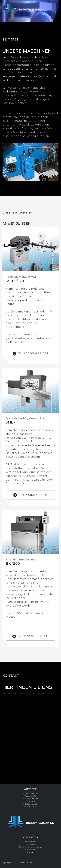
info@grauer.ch (30, 804)
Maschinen (30, 842)
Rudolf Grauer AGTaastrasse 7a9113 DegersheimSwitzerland (30, 797)
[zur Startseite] (23, 9)
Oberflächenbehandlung (30, 847)
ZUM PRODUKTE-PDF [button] (30, 354)
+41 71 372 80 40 (30, 807)
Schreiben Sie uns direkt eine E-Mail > (29, 693)
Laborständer (30, 844)
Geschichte (30, 850)
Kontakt (30, 852)
